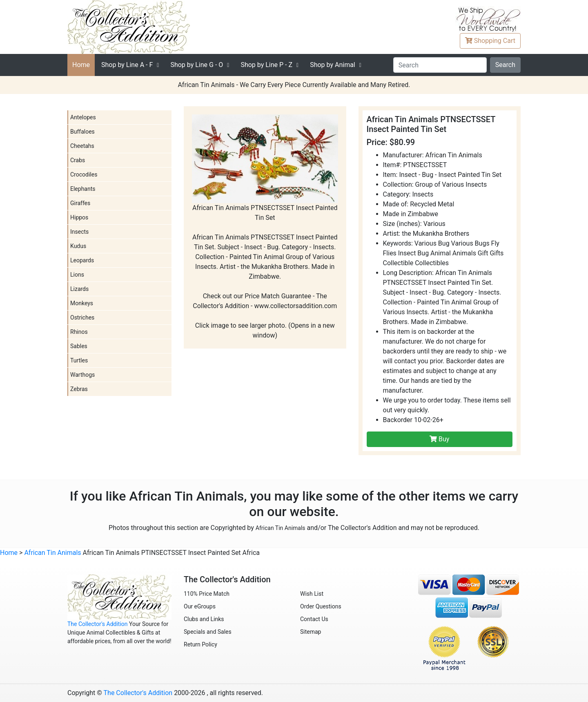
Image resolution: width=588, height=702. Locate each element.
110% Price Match (207, 594)
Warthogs (82, 375)
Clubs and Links (204, 619)
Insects (79, 232)
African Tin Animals (281, 528)
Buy (439, 439)
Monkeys (82, 303)
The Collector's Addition (98, 624)
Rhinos (79, 332)
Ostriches (82, 317)
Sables (79, 346)
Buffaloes (82, 132)
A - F (127, 65)
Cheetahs (82, 146)
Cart (490, 41)
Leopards (82, 260)
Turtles (79, 360)
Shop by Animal (333, 65)
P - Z (266, 65)
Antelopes (83, 117)
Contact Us (314, 619)
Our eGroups (200, 606)
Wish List (312, 594)
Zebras (79, 389)
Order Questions (321, 606)
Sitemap (311, 632)
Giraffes (80, 203)
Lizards (79, 289)
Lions (77, 275)
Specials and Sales (208, 632)
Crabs (78, 160)
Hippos (79, 217)
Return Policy (200, 644)
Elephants (83, 189)
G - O (197, 65)
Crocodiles (84, 174)
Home (81, 65)
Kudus (78, 246)
